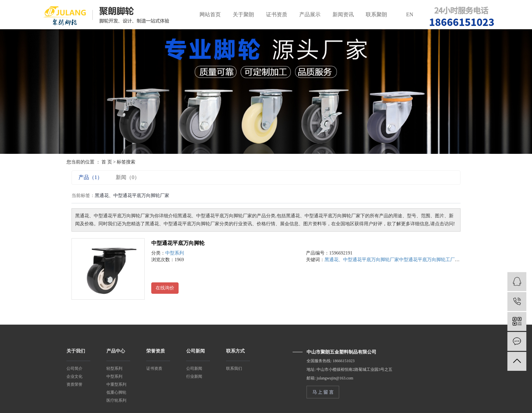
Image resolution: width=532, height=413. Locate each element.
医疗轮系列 (116, 400)
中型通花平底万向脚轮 (178, 243)
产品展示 (310, 14)
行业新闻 (194, 376)
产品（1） (90, 177)
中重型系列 (116, 384)
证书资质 (277, 14)
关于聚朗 (243, 14)
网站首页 (210, 14)
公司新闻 (194, 368)
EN (410, 14)
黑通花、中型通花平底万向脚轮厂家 (362, 260)
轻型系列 (114, 368)
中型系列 (175, 253)
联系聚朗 (376, 14)
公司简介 (74, 368)
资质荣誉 (74, 384)
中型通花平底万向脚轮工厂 (427, 260)
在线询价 (165, 288)
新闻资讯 (343, 14)
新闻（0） (128, 177)
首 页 (107, 162)
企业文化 (74, 376)
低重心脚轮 (116, 392)
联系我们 (234, 368)
